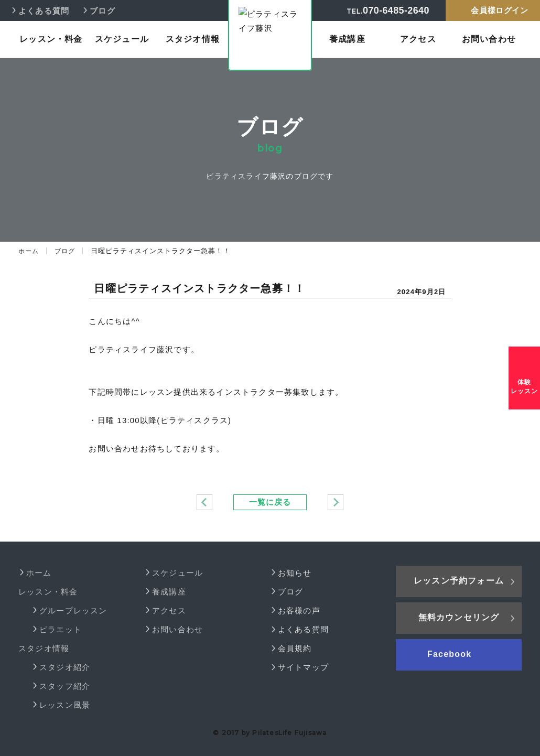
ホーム (29, 251)
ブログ (67, 251)
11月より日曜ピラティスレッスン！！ (336, 502)
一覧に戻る (270, 502)
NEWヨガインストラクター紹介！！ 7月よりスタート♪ (204, 502)
